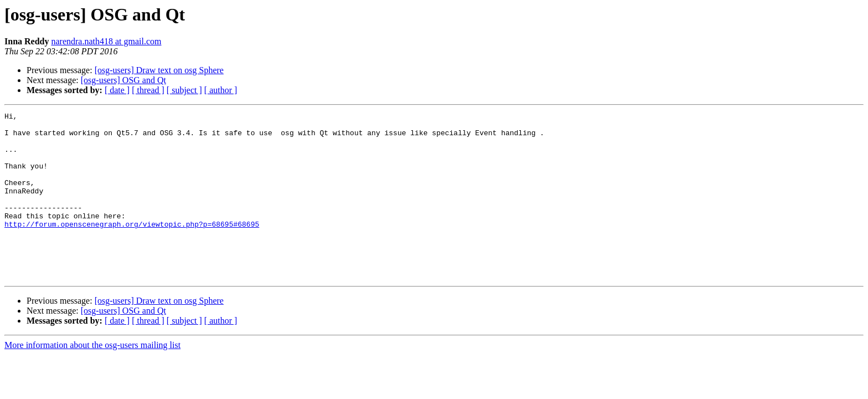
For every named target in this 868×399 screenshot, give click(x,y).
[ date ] (117, 90)
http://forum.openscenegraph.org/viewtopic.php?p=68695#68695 (132, 247)
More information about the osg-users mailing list (92, 378)
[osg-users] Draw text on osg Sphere (159, 70)
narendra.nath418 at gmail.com (106, 41)
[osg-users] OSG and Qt (123, 80)
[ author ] (221, 90)
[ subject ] (184, 90)
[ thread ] (148, 90)
